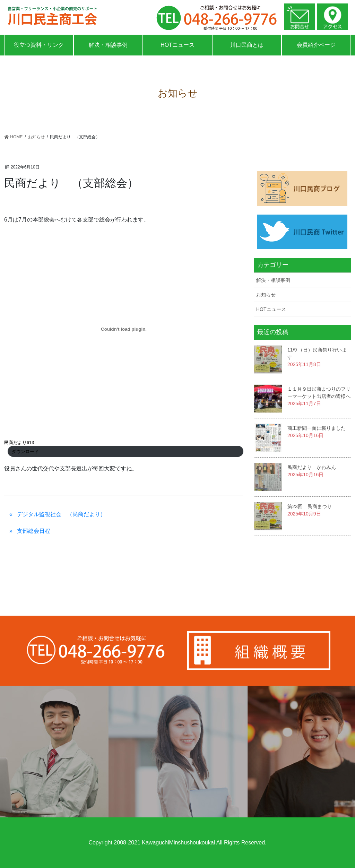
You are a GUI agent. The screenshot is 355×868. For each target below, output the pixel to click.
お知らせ (266, 295)
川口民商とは (247, 45)
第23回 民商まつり (310, 506)
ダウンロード (25, 452)
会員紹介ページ (316, 45)
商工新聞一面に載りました (317, 428)
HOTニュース (177, 45)
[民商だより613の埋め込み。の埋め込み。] (124, 329)
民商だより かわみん (312, 467)
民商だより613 (19, 442)
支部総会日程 (34, 531)
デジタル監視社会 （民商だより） (61, 514)
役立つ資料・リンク (39, 45)
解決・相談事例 (108, 45)
